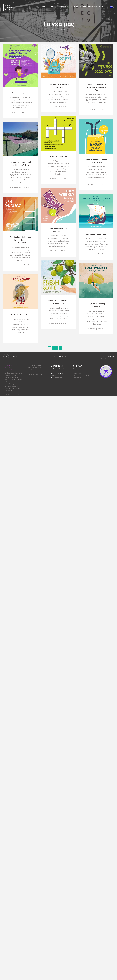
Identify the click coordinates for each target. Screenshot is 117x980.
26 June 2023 (53, 251)
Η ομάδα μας (86, 376)
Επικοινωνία (86, 381)
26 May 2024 (91, 185)
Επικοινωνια (104, 7)
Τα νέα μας (77, 383)
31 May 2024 (53, 179)
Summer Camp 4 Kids (21, 93)
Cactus (25, 395)
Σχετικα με (54, 7)
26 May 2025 (15, 112)
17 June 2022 (91, 329)
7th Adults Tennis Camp (21, 315)
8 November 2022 (16, 265)
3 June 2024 (91, 110)
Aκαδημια (64, 7)
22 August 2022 (53, 323)
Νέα (85, 7)
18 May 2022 (15, 337)
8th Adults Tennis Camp (96, 234)
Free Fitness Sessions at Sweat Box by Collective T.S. (96, 87)
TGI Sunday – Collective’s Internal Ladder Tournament (21, 240)
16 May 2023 (91, 254)
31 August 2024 (53, 107)
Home (54, 30)
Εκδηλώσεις (93, 7)
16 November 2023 (16, 187)
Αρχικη (45, 7)
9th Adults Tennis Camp (58, 157)
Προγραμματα (76, 7)
